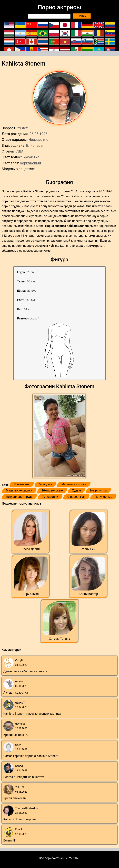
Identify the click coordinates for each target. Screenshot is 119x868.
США (19, 151)
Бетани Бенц (88, 549)
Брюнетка (31, 157)
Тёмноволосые (52, 490)
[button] (60, 436)
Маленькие (22, 484)
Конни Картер (88, 594)
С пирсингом (76, 497)
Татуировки (50, 497)
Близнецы (35, 145)
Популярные (103, 497)
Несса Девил (31, 549)
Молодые (45, 484)
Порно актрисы (59, 7)
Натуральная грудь (19, 497)
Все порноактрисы (52, 858)
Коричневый (30, 163)
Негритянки (98, 490)
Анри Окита (31, 594)
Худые (76, 490)
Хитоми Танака (59, 639)
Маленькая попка (74, 484)
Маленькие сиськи (19, 490)
